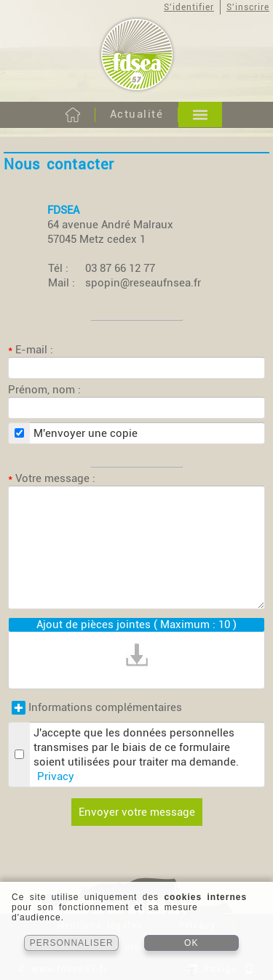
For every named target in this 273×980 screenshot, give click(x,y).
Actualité (137, 114)
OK (191, 943)
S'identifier (189, 7)
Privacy (56, 776)
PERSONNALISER (72, 943)
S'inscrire (248, 7)
